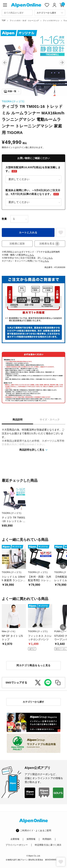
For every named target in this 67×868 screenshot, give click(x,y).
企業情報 (15, 839)
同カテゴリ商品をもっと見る (33, 665)
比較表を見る (49, 244)
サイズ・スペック (50, 420)
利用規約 (47, 839)
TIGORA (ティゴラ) (13, 101)
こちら (31, 255)
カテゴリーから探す (33, 702)
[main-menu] (5, 5)
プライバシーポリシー (17, 845)
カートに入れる (28, 232)
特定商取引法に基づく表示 (48, 845)
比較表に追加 (17, 244)
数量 (4, 219)
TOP (4, 21)
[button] (5, 63)
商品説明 (18, 420)
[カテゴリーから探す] (50, 13)
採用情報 (31, 839)
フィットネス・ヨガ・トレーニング (24, 21)
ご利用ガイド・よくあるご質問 (36, 831)
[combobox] (17, 13)
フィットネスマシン (51, 21)
